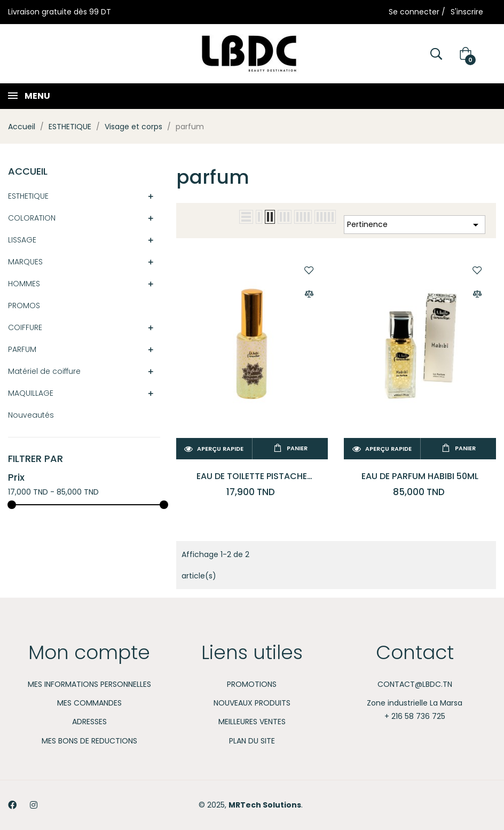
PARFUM (22, 349)
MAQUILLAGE (31, 393)
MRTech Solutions (265, 805)
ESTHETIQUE (28, 196)
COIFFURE (25, 327)
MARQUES (25, 262)
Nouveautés (31, 415)
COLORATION (32, 218)
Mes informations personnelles (89, 684)
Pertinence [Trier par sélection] (415, 225)
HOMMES (24, 284)
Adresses (89, 722)
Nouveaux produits (252, 703)
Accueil (28, 171)
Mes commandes (89, 703)
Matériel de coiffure (44, 371)
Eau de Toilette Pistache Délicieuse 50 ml (252, 476)
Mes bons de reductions (89, 741)
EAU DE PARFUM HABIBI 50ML (420, 476)
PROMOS (24, 306)
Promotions (252, 684)
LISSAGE (22, 240)
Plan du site (252, 741)
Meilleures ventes (252, 722)
